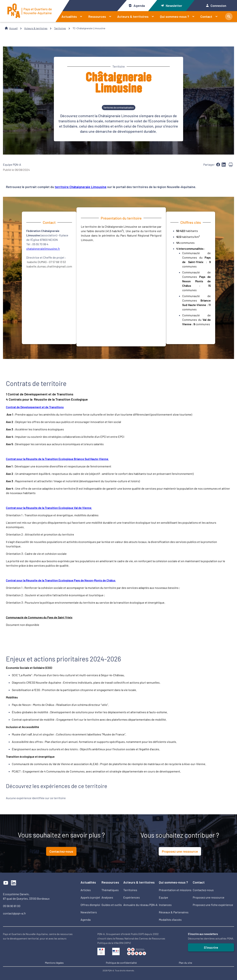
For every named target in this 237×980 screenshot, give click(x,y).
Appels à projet (90, 897)
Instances (165, 905)
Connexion (216, 6)
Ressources (101, 16)
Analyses (107, 897)
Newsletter (172, 6)
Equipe (163, 897)
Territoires (60, 28)
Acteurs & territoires (137, 16)
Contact (211, 16)
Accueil (13, 28)
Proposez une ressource (180, 851)
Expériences (132, 897)
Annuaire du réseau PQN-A (140, 905)
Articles (86, 890)
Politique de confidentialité (121, 963)
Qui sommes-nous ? (179, 16)
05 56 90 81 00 (12, 906)
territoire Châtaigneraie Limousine (81, 187)
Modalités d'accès (170, 920)
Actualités (73, 16)
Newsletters (89, 912)
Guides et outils (112, 905)
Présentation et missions (175, 890)
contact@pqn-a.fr (14, 913)
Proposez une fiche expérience (213, 905)
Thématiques (110, 890)
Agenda (137, 6)
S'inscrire (211, 947)
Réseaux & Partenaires (174, 912)
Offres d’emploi (90, 905)
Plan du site (185, 963)
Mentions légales (54, 963)
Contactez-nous (61, 851)
